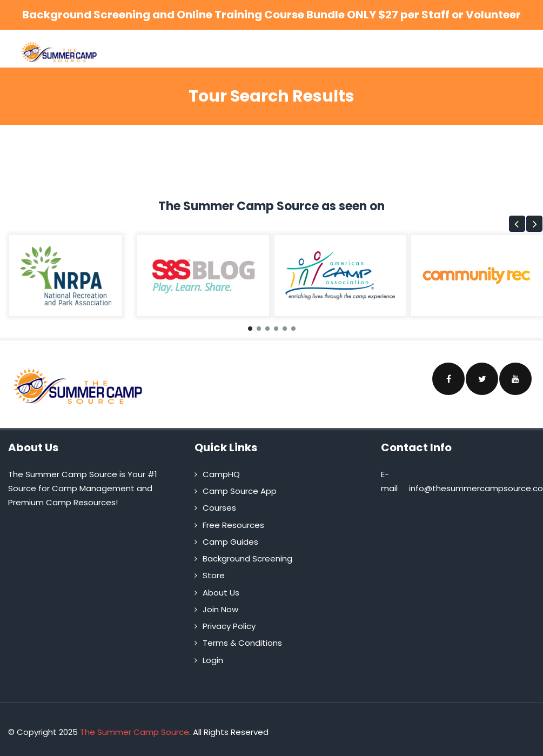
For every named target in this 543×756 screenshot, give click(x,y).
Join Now (220, 609)
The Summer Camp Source (135, 732)
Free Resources (233, 525)
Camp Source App (240, 491)
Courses (219, 508)
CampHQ (221, 474)
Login (213, 660)
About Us (221, 593)
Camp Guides (230, 542)
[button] (517, 224)
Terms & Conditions (242, 643)
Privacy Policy (229, 626)
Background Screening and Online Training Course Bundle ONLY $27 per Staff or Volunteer (271, 15)
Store (214, 575)
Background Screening (247, 558)
